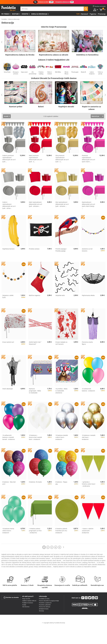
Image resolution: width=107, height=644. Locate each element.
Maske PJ (83, 72)
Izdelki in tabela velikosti (29, 601)
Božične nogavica (35, 295)
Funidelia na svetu (44, 599)
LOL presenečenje (33, 73)
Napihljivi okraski (66, 107)
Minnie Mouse (66, 73)
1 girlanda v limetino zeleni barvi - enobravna (89, 484)
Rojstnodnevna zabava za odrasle (54, 55)
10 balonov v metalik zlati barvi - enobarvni (89, 437)
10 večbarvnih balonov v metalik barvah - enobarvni (9, 437)
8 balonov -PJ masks (35, 482)
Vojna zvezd (24, 72)
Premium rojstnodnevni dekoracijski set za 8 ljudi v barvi (88, 159)
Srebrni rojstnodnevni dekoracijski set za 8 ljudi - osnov (9, 205)
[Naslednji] (63, 547)
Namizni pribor (16, 107)
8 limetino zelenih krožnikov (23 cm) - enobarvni (62, 531)
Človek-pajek (75, 72)
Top (78, 14)
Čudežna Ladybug (41, 73)
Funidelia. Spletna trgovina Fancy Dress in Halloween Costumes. (9, 9)
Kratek (6, 116)
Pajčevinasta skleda (88, 295)
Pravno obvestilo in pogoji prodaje (49, 601)
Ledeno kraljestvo (92, 73)
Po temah (5, 14)
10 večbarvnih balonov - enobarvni (88, 390)
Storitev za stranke (11, 597)
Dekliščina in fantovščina (87, 55)
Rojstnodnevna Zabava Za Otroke (20, 55)
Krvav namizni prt (8, 342)
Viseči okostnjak (8, 389)
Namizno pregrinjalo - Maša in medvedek (35, 391)
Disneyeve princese (16, 73)
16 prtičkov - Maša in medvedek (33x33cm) (61, 391)
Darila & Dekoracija (39, 14)
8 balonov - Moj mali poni (9, 483)
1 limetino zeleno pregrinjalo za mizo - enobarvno (35, 531)
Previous (2, 42)
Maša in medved (50, 73)
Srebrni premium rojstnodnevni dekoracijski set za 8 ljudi (9, 159)
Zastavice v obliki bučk (8, 296)
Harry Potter (7, 72)
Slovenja (41, 611)
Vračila (24, 605)
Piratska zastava (34, 249)
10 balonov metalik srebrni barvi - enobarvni (62, 437)
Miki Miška (58, 72)
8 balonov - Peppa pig (61, 483)
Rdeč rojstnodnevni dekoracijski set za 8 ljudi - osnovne (35, 204)
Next (105, 42)
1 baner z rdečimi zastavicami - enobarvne (88, 531)
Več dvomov (26, 607)
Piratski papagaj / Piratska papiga (61, 250)
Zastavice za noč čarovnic (87, 250)
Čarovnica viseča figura (87, 343)
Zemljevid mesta (44, 609)
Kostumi (15, 14)
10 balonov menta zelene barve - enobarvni (8, 531)
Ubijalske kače (60, 295)
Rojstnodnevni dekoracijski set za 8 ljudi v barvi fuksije (88, 205)
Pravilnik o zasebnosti (45, 603)
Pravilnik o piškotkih (45, 605)
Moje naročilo (26, 599)
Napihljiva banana (8, 249)
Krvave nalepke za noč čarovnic (61, 343)
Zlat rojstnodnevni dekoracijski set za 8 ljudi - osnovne (62, 204)
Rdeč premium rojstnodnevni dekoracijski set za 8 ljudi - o (35, 159)
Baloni (41, 107)
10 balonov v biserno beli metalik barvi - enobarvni (35, 437)
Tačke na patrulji (100, 73)
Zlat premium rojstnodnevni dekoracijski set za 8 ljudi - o (62, 159)
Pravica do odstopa (45, 607)
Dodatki (25, 14)
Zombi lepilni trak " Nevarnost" (35, 343)
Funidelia (4, 19)
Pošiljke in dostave (28, 603)
